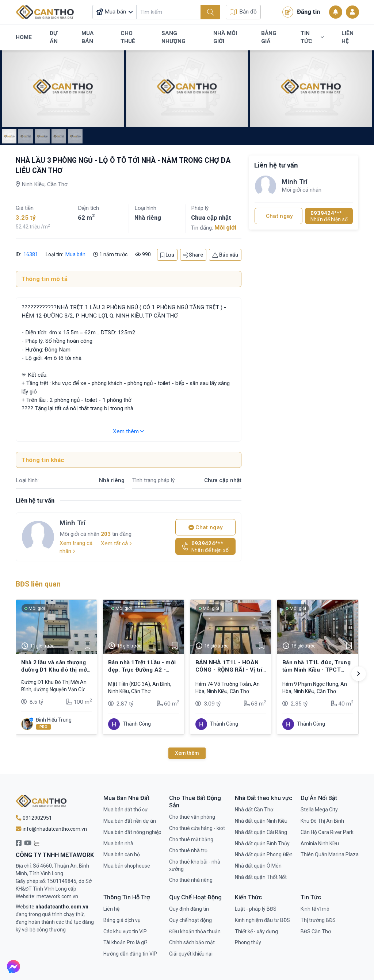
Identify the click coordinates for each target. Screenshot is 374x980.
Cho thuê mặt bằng (191, 839)
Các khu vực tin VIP (125, 931)
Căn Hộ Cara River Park (327, 832)
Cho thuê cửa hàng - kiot (197, 828)
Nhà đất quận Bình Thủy (262, 843)
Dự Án (54, 37)
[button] (359, 674)
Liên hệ (111, 909)
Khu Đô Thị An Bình (322, 821)
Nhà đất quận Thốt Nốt (261, 877)
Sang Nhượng (173, 37)
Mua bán (75, 254)
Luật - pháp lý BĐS (256, 909)
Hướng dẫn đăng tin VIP (130, 954)
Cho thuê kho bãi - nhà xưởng (195, 865)
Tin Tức (312, 37)
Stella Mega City (319, 810)
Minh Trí (72, 523)
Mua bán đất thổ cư (126, 810)
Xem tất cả (116, 543)
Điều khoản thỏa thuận (195, 931)
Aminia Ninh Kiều (320, 843)
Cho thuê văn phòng (192, 817)
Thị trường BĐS (318, 920)
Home (24, 37)
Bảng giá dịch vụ (122, 920)
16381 (30, 254)
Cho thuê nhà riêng (191, 880)
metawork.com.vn (57, 896)
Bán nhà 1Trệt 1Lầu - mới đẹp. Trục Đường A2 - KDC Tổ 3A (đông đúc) (142, 670)
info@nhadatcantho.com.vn (51, 829)
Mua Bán (88, 37)
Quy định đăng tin (189, 909)
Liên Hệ (348, 37)
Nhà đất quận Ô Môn (258, 866)
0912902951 (34, 818)
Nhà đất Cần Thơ (254, 810)
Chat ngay (206, 527)
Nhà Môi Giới (225, 37)
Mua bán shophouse (127, 866)
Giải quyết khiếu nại (191, 954)
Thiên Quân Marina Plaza (330, 854)
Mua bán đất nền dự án (130, 821)
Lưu (167, 255)
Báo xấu (225, 255)
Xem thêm (128, 431)
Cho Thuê (128, 37)
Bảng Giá (269, 37)
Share (193, 255)
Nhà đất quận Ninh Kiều (261, 821)
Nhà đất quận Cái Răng (261, 832)
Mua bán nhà (118, 843)
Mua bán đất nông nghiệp (132, 832)
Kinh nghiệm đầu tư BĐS (262, 920)
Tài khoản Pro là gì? (125, 942)
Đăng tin (301, 12)
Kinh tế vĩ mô (315, 909)
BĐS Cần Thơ (316, 931)
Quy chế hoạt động (190, 920)
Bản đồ (243, 12)
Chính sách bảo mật (192, 942)
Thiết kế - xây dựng (256, 931)
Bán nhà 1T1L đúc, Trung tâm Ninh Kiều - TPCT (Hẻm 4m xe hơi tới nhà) (316, 670)
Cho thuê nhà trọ (188, 850)
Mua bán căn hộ (122, 854)
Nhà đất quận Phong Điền (264, 854)
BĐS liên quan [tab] (38, 584)
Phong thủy (248, 942)
